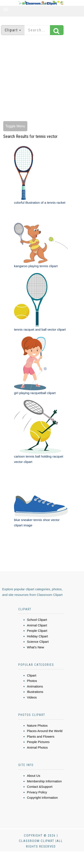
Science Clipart (38, 642)
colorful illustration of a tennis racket (40, 203)
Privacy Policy (37, 792)
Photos (32, 681)
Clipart (32, 675)
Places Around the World (45, 731)
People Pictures (38, 742)
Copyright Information (42, 798)
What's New (36, 647)
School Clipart (37, 620)
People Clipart (37, 631)
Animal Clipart (37, 625)
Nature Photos (37, 725)
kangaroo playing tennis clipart (36, 266)
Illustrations (35, 692)
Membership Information (44, 781)
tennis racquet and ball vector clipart (40, 329)
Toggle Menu (15, 126)
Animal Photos (37, 747)
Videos (32, 697)
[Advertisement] (40, 79)
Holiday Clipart (37, 636)
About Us (34, 776)
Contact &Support (40, 787)
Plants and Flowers (41, 736)
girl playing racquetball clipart (35, 393)
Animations (35, 686)
